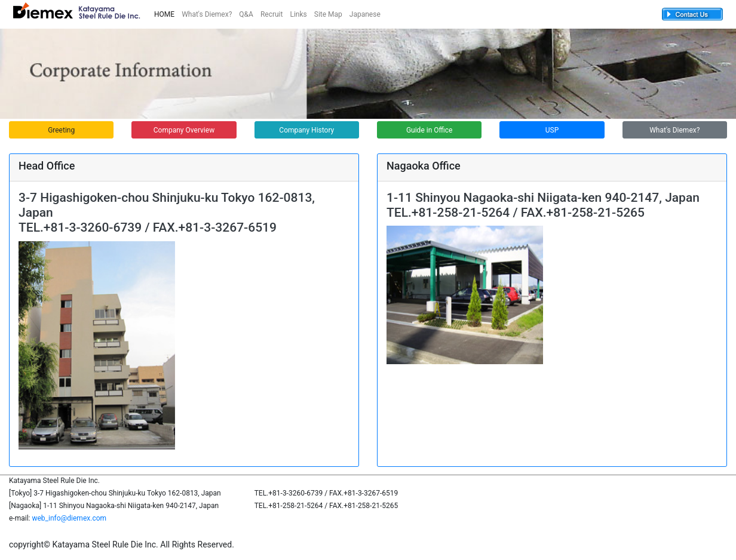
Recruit (272, 14)
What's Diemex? (207, 14)
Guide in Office (429, 130)
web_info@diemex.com (69, 518)
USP (552, 130)
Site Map (328, 14)
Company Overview (184, 130)
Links (298, 14)
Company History (306, 130)
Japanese (365, 14)
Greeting (61, 130)
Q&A (246, 14)
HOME (164, 14)
